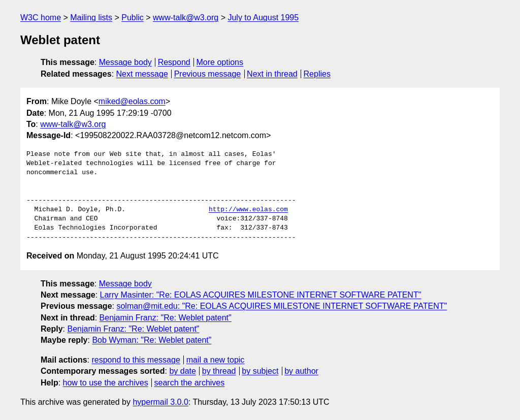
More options (220, 62)
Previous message (208, 74)
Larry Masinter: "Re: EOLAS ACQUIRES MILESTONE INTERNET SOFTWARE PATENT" (261, 295)
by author (301, 371)
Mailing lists (91, 18)
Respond (174, 62)
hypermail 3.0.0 (160, 402)
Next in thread (272, 74)
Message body (125, 62)
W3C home (41, 18)
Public (133, 18)
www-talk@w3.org (186, 18)
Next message (142, 74)
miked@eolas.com (132, 101)
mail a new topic (216, 360)
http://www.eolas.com (248, 210)
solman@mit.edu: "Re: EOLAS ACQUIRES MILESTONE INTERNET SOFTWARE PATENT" (282, 306)
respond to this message (136, 360)
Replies (317, 74)
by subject (260, 371)
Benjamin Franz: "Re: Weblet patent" (166, 318)
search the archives (190, 383)
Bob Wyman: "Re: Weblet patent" (152, 340)
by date (182, 371)
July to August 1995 (263, 18)
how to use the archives (106, 383)
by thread (219, 371)
